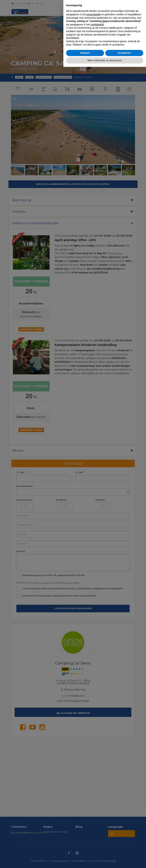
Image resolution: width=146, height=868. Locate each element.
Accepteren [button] (124, 53)
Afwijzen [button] (85, 53)
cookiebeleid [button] (97, 25)
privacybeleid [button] (94, 14)
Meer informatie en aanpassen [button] (105, 60)
